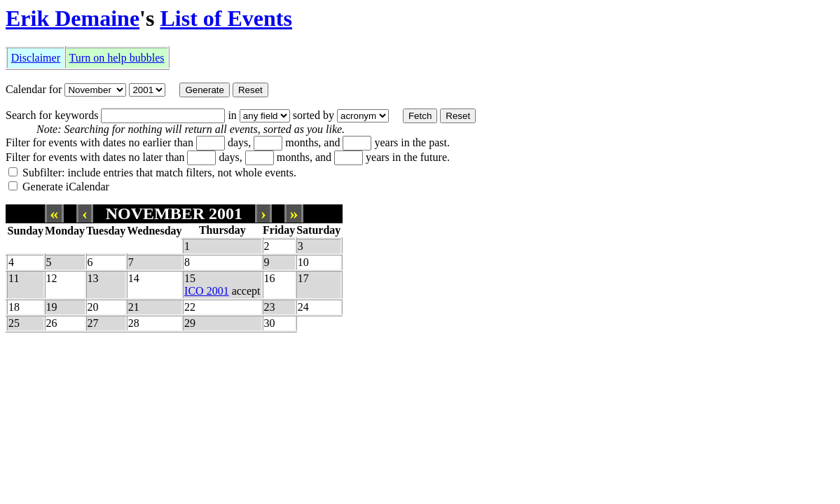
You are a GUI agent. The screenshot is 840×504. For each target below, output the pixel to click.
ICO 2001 (207, 291)
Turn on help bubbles (117, 58)
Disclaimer (36, 58)
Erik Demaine (73, 18)
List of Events (226, 18)
